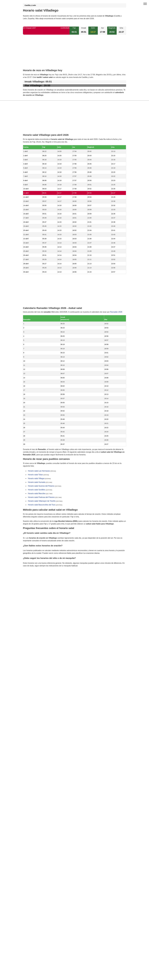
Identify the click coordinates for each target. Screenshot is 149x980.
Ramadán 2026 (116, 312)
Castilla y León (30, 5)
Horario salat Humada (37, 482)
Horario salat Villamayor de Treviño (42, 501)
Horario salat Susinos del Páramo (41, 486)
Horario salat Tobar (35, 475)
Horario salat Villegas (36, 479)
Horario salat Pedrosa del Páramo (41, 497)
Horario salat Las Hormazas (39, 471)
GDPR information (30, 577)
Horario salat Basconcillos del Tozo (42, 505)
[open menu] (145, 4)
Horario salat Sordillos (37, 490)
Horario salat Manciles (37, 494)
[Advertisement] (74, 54)
